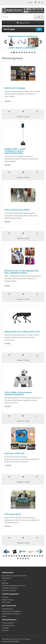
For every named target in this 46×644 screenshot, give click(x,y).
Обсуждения (7, 578)
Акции (4, 616)
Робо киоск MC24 (13, 514)
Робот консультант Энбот (17, 210)
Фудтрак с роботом (14, 453)
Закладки (5, 628)
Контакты (5, 597)
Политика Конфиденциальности (14, 586)
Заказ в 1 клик (23, 117)
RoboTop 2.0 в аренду (15, 88)
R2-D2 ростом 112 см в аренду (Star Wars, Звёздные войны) (22, 272)
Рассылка (5, 630)
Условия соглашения (10, 588)
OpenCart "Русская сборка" (21, 639)
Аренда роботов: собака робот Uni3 (22, 331)
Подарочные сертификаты (12, 611)
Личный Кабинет (8, 623)
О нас (4, 581)
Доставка (5, 583)
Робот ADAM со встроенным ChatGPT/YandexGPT (18, 393)
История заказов (8, 625)
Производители (8, 609)
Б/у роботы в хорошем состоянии (14, 576)
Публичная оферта (9, 590)
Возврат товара (7, 600)
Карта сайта (6, 602)
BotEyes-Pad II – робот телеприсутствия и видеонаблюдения (15, 151)
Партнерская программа (11, 614)
